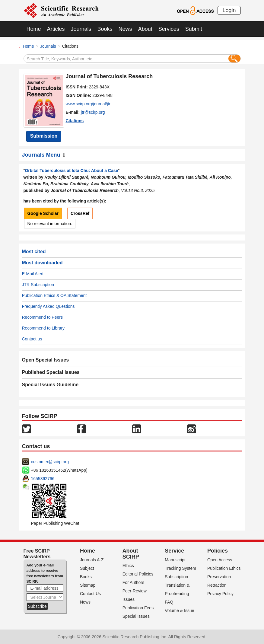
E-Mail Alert (33, 274)
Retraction (217, 585)
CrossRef (80, 213)
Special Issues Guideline (50, 385)
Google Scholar (43, 213)
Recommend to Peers (42, 317)
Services (169, 29)
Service (174, 551)
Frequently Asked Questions (48, 306)
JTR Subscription (38, 285)
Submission (44, 136)
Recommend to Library (43, 328)
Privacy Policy (220, 594)
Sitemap (88, 585)
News (125, 29)
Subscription (176, 577)
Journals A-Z (92, 560)
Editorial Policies (138, 574)
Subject (87, 568)
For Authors (133, 582)
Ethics (128, 566)
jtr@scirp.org (93, 112)
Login (229, 10)
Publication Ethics (224, 568)
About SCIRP (131, 554)
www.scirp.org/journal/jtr (88, 104)
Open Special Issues (46, 360)
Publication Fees (138, 608)
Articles (56, 29)
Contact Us (90, 594)
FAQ (169, 602)
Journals (81, 29)
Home (34, 29)
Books (105, 29)
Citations (75, 121)
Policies (218, 551)
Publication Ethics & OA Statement (54, 295)
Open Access (220, 560)
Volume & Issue (179, 611)
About (145, 29)
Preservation (219, 577)
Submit (194, 29)
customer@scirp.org (50, 462)
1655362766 (43, 479)
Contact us (32, 339)
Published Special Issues (51, 372)
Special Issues (136, 616)
